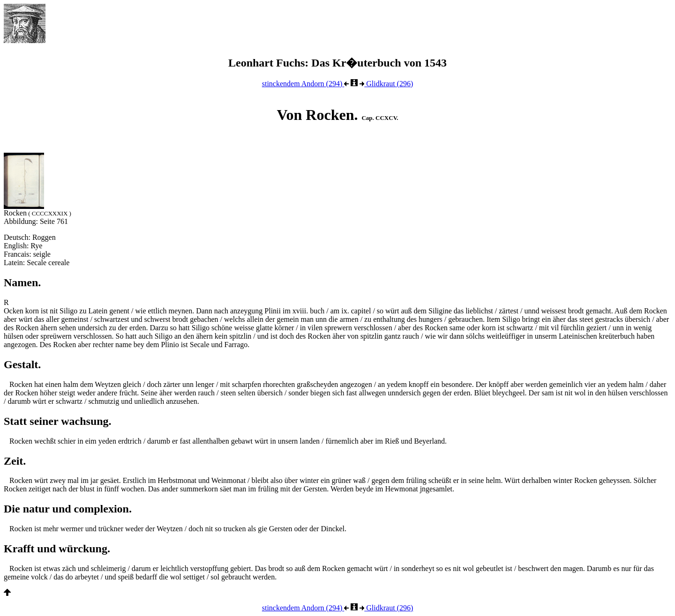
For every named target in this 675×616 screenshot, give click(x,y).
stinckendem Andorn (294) (306, 84)
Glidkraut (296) (386, 84)
